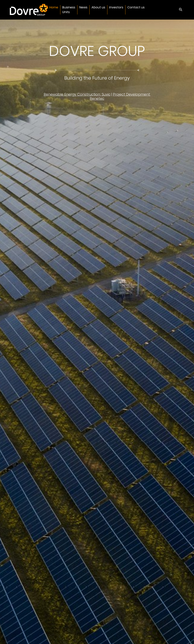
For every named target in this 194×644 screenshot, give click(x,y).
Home (54, 7)
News (83, 7)
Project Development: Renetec (120, 96)
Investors (116, 7)
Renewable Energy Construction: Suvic (77, 94)
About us (98, 7)
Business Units (69, 10)
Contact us (136, 7)
